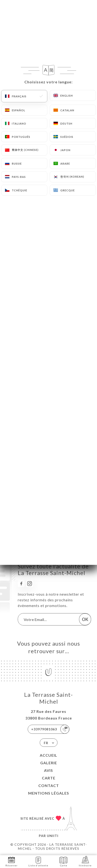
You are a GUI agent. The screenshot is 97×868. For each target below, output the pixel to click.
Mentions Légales (49, 793)
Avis (48, 770)
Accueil (48, 755)
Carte (49, 778)
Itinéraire (85, 861)
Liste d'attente (38, 861)
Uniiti (53, 836)
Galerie (49, 763)
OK (85, 619)
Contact (49, 785)
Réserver (11, 861)
